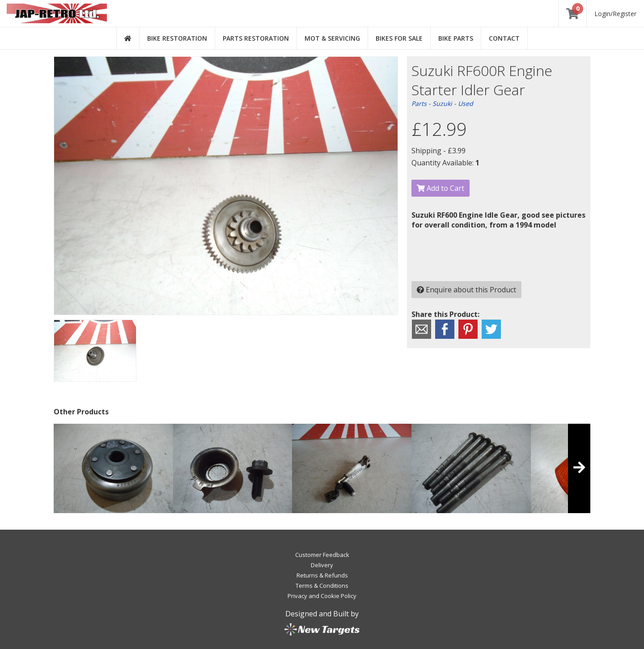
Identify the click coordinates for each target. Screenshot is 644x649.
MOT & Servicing (332, 38)
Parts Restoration (256, 38)
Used (466, 103)
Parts (419, 103)
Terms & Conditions (322, 586)
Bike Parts (456, 38)
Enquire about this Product (466, 290)
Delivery (322, 565)
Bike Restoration (177, 38)
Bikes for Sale (399, 38)
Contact (504, 38)
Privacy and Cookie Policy (322, 596)
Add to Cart (441, 188)
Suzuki (442, 103)
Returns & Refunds (322, 575)
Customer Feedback (322, 555)
